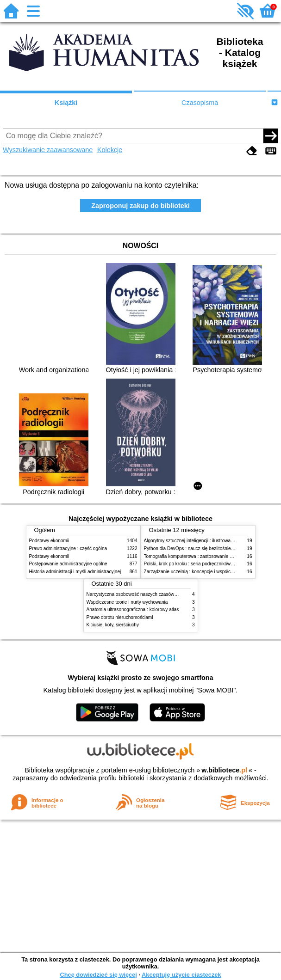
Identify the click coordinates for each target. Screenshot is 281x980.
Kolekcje (110, 150)
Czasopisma (200, 103)
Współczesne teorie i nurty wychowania (127, 602)
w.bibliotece (224, 770)
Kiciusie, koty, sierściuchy (113, 625)
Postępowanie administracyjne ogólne (68, 564)
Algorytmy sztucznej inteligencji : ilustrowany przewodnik (202, 541)
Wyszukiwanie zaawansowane (48, 150)
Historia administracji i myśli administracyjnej (75, 572)
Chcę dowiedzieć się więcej (98, 975)
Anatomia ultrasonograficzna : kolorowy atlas (133, 609)
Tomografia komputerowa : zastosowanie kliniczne (196, 556)
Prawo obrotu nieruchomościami (120, 617)
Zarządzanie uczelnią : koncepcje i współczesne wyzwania (204, 572)
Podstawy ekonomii (49, 541)
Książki (66, 103)
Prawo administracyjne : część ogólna (68, 548)
